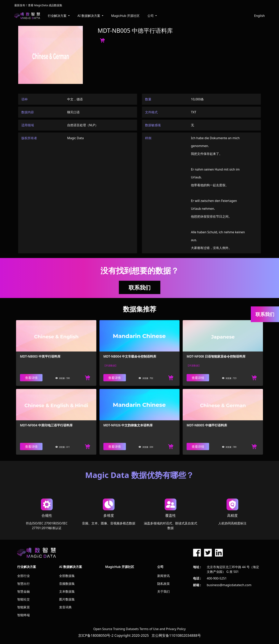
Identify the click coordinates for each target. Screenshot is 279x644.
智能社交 (23, 599)
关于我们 (163, 591)
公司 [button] (151, 16)
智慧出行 (23, 584)
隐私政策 (163, 584)
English (259, 16)
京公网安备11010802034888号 (176, 635)
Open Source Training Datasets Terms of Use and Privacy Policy (140, 629)
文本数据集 (67, 591)
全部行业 (23, 576)
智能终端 (23, 615)
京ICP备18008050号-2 (96, 635)
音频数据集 (67, 584)
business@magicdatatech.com (229, 585)
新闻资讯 (163, 576)
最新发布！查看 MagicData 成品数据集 (38, 5)
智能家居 (23, 607)
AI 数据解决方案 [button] (89, 16)
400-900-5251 (217, 578)
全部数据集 (67, 576)
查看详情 (31, 378)
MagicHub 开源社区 (125, 16)
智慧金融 (23, 591)
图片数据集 (67, 599)
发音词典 (65, 607)
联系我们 (140, 287)
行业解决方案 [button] (58, 16)
